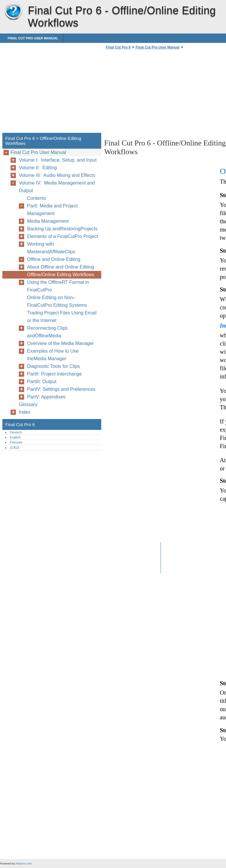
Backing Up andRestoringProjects (62, 229)
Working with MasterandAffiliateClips (51, 248)
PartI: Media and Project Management (52, 210)
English (15, 437)
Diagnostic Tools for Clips (53, 366)
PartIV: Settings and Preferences (61, 389)
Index (25, 412)
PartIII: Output (42, 382)
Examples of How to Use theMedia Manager (53, 355)
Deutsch (16, 432)
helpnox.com (24, 863)
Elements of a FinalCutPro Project (63, 236)
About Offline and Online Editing (60, 267)
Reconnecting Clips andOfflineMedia (47, 332)
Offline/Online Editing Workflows (61, 275)
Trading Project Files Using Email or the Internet (62, 317)
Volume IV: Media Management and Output (57, 187)
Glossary (28, 404)
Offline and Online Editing (54, 259)
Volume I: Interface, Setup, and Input (58, 160)
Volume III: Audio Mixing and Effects (57, 175)
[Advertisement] (154, 93)
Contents (36, 198)
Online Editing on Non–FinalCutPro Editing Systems (57, 301)
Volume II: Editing (38, 168)
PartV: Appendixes (46, 397)
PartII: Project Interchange (54, 374)
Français (16, 442)
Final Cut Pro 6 (13, 12)
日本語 (15, 448)
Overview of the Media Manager (60, 343)
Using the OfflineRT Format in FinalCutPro (58, 286)
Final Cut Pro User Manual (33, 38)
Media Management (48, 221)
